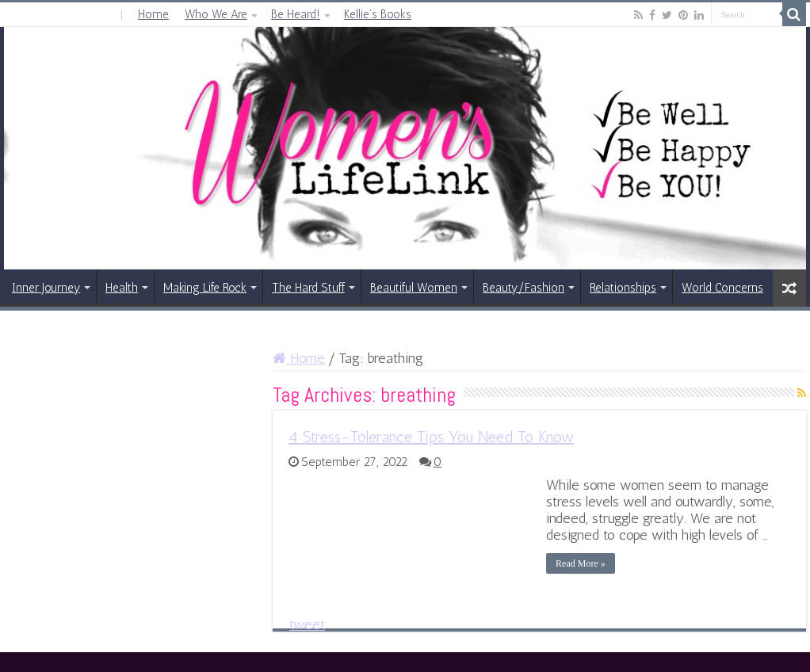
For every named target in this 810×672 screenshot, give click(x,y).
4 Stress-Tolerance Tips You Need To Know (431, 437)
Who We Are (216, 14)
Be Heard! (296, 14)
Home (153, 14)
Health (122, 288)
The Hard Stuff (308, 288)
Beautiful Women (414, 288)
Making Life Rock (205, 288)
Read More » (581, 563)
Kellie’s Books (378, 14)
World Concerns (722, 288)
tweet (307, 624)
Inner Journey (46, 288)
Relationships (623, 288)
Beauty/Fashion (523, 288)
